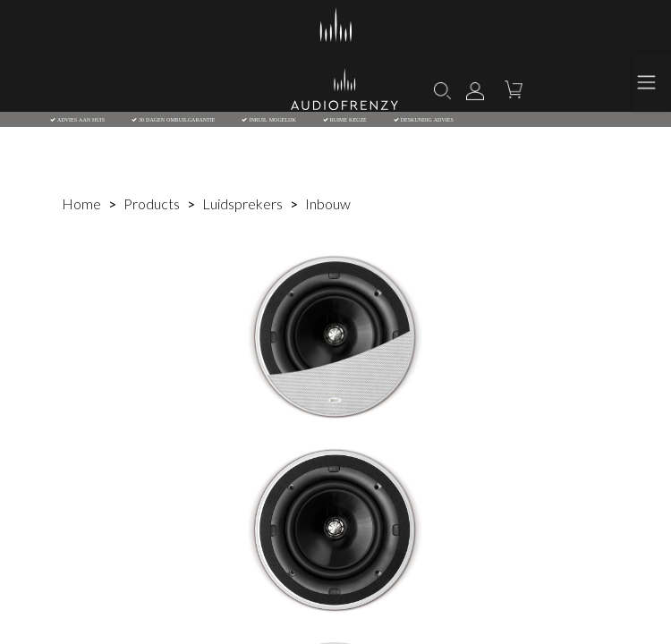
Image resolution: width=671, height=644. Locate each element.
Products (152, 203)
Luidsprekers (242, 203)
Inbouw (328, 203)
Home (81, 203)
